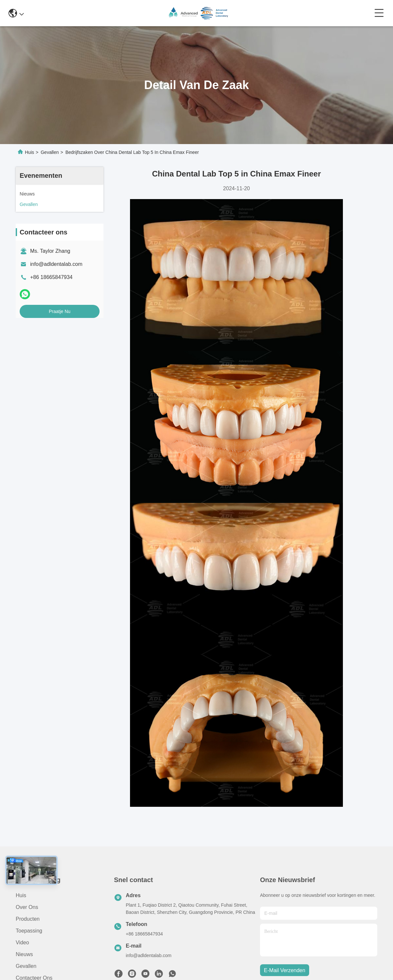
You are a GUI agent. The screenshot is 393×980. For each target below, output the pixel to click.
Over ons (27, 907)
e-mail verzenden (285, 970)
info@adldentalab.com (56, 264)
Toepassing (29, 931)
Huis (29, 152)
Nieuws (24, 954)
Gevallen (50, 152)
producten (28, 919)
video (22, 943)
